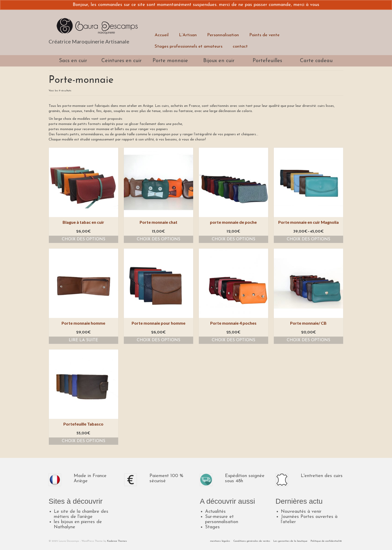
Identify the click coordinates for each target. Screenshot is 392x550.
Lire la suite (83, 340)
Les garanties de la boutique (290, 541)
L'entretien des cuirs (322, 476)
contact (240, 46)
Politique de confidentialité (326, 541)
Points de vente (264, 35)
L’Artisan (188, 35)
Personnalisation (223, 35)
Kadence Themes (117, 541)
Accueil (162, 35)
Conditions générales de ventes (252, 541)
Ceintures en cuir (122, 61)
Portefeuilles (267, 61)
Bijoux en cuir (219, 61)
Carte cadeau (316, 61)
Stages (212, 527)
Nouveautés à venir (301, 512)
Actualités (215, 512)
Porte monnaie (170, 61)
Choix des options (84, 239)
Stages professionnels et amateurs (189, 46)
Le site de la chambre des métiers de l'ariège (81, 514)
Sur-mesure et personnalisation (222, 519)
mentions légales (220, 541)
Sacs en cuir (73, 61)
